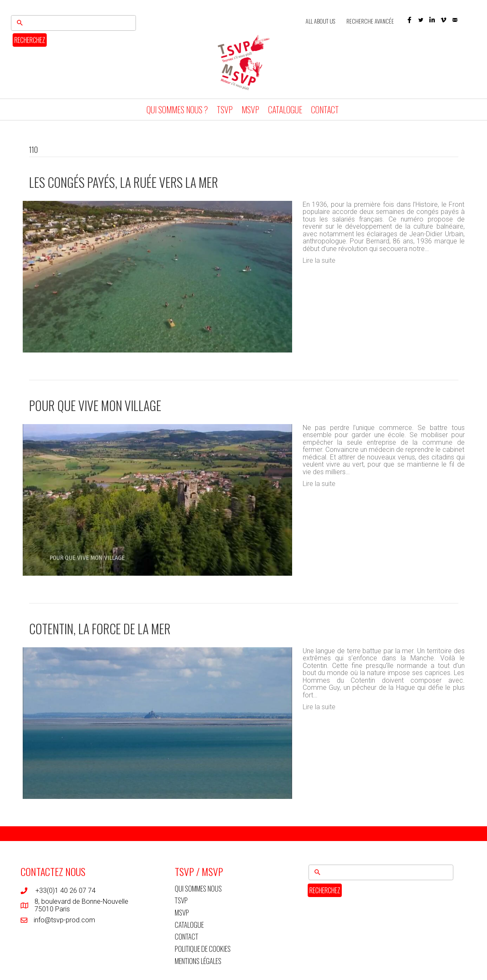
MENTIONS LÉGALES (198, 962)
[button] (409, 20)
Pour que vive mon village (95, 407)
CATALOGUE (285, 111)
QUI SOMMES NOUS (198, 890)
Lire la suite (319, 262)
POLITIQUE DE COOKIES (203, 950)
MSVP (250, 111)
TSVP (225, 111)
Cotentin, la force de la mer (100, 630)
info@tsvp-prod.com (64, 921)
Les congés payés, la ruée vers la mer (124, 183)
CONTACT (325, 111)
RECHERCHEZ (28, 40)
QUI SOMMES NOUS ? (177, 111)
